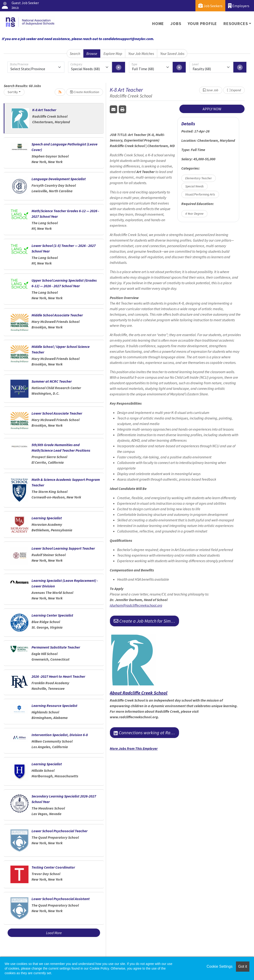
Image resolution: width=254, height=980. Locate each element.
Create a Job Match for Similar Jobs (146, 621)
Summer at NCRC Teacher (52, 381)
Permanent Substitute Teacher (56, 647)
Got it (243, 966)
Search (75, 54)
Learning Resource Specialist (54, 706)
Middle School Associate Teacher (57, 315)
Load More (54, 933)
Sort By (13, 92)
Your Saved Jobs (172, 54)
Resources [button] (236, 24)
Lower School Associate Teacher (57, 413)
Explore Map (113, 54)
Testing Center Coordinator (53, 867)
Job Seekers (210, 6)
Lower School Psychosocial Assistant (61, 899)
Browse (92, 54)
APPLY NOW (212, 109)
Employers (239, 6)
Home (158, 24)
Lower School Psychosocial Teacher (60, 831)
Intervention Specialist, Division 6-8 (60, 735)
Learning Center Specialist (52, 615)
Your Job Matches (141, 54)
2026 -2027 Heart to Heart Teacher (58, 676)
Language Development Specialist (59, 179)
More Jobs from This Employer (134, 748)
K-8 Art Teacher (44, 110)
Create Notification (85, 92)
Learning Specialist (47, 518)
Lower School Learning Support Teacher (63, 548)
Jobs (176, 24)
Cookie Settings (220, 966)
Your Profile (202, 24)
